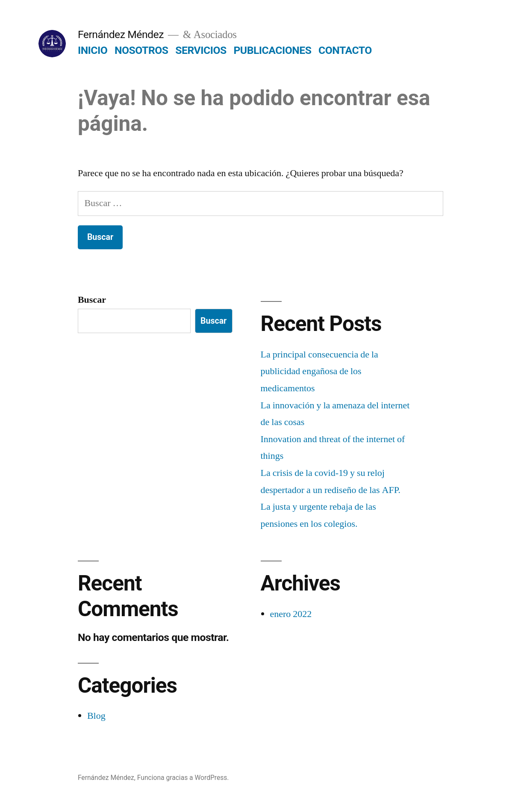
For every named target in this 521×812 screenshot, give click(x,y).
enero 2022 (291, 614)
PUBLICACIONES (272, 50)
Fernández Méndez (121, 34)
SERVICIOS (201, 50)
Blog (96, 716)
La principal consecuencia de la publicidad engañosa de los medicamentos (319, 371)
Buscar (92, 300)
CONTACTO (345, 50)
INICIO (93, 50)
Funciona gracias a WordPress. (183, 778)
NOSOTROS (141, 50)
